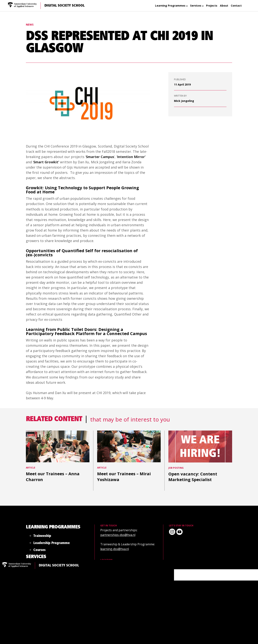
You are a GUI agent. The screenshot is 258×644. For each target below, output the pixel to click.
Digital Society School (64, 6)
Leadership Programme (73, 549)
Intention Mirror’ (131, 157)
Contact (236, 6)
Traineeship (72, 526)
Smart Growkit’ (46, 162)
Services (196, 6)
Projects (212, 6)
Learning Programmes (170, 6)
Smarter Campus (100, 157)
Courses (61, 572)
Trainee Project (85, 602)
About (224, 6)
